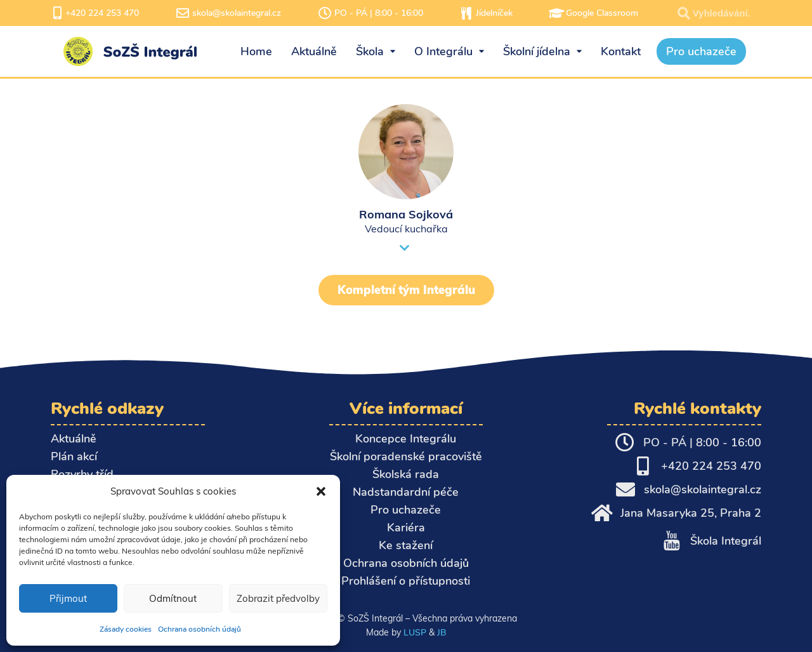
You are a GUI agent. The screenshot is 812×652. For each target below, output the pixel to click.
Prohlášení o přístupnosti (406, 581)
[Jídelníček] (466, 13)
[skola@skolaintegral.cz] (183, 13)
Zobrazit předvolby (278, 598)
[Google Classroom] (556, 13)
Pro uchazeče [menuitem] (701, 51)
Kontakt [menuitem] (621, 51)
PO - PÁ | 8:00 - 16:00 (379, 13)
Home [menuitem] (256, 51)
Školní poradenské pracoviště (406, 456)
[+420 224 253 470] (57, 13)
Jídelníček (494, 13)
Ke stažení (406, 545)
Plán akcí (74, 456)
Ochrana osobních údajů (200, 629)
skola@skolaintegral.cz (237, 13)
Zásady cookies (126, 629)
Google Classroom (602, 13)
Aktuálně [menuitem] (314, 51)
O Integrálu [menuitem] (449, 51)
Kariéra (406, 528)
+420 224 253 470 (102, 13)
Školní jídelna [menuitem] (542, 51)
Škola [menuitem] (376, 51)
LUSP (415, 632)
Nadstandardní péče (406, 492)
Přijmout (68, 598)
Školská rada (406, 474)
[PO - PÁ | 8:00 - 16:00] (325, 13)
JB (442, 632)
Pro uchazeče (406, 510)
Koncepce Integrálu (406, 439)
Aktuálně (74, 439)
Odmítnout (173, 598)
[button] (321, 491)
